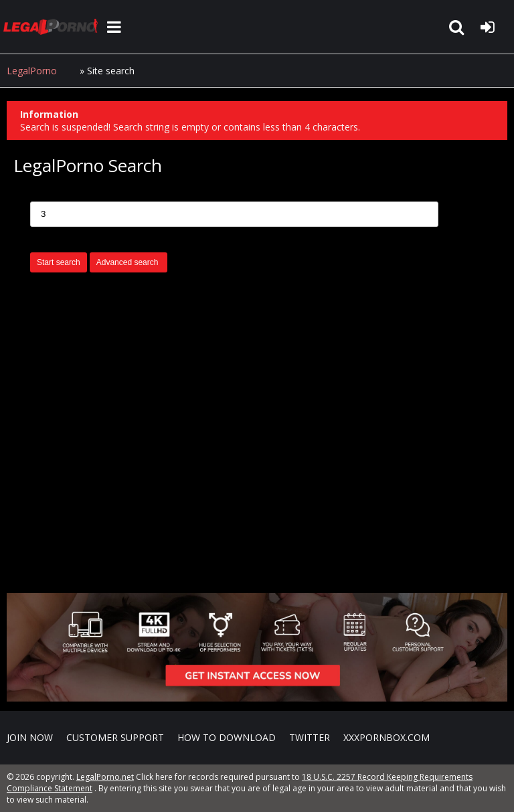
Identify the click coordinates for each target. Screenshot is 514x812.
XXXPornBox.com (387, 737)
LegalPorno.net (54, 27)
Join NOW (30, 737)
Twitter (310, 737)
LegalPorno (32, 71)
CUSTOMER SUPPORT (115, 737)
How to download (227, 737)
